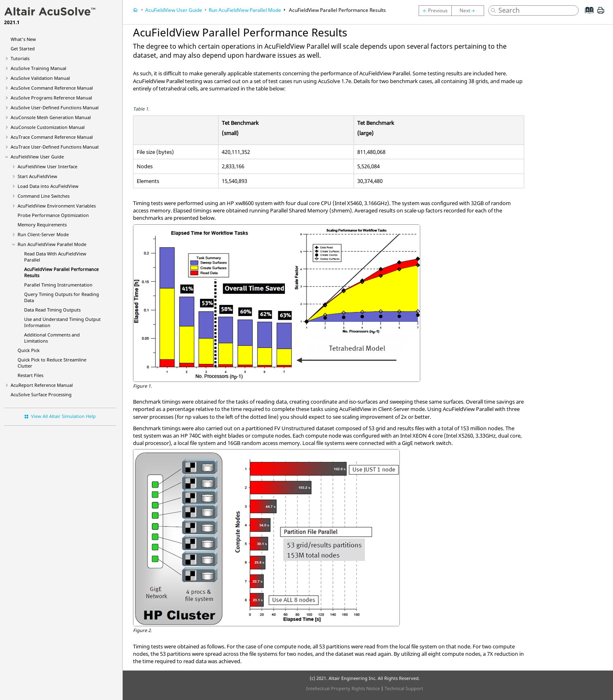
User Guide (37, 157)
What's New (23, 39)
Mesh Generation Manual (51, 117)
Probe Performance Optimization (53, 215)
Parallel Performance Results (337, 10)
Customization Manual (48, 127)
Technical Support (404, 688)
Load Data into (48, 186)
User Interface (47, 166)
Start (37, 176)
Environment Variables (57, 206)
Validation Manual (40, 78)
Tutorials (20, 58)
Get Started (23, 49)
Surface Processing (41, 394)
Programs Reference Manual (51, 98)
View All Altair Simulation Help (63, 416)
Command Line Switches (44, 196)
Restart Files (30, 375)
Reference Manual (42, 385)
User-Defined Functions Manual (55, 107)
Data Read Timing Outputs (52, 310)
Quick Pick (29, 350)
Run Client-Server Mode (43, 234)
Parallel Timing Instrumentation (58, 285)
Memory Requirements (42, 225)
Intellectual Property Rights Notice (343, 688)
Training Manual (38, 68)
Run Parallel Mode (52, 244)
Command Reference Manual (52, 88)
